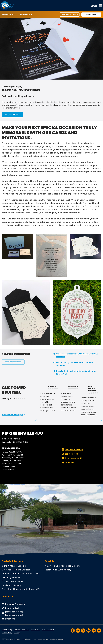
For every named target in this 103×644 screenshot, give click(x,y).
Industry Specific (32, 589)
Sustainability (64, 570)
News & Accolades (62, 566)
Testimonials (51, 570)
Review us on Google (12, 415)
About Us (49, 561)
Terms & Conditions (22, 630)
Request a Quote (70, 15)
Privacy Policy (7, 630)
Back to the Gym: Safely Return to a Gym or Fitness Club (76, 372)
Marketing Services (11, 577)
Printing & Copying (13, 87)
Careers (76, 566)
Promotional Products (12, 589)
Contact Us (8, 596)
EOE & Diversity (48, 630)
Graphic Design (33, 574)
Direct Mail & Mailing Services (16, 570)
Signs (4, 566)
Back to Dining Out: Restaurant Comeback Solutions (75, 364)
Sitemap (17, 633)
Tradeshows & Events (12, 581)
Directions (68, 463)
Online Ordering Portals (13, 574)
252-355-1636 (26, 14)
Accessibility (36, 630)
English (94, 6)
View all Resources (13, 362)
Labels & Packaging (11, 585)
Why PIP (48, 566)
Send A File (91, 15)
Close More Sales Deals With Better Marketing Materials (77, 355)
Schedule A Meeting (13, 604)
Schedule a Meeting (72, 450)
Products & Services (12, 561)
